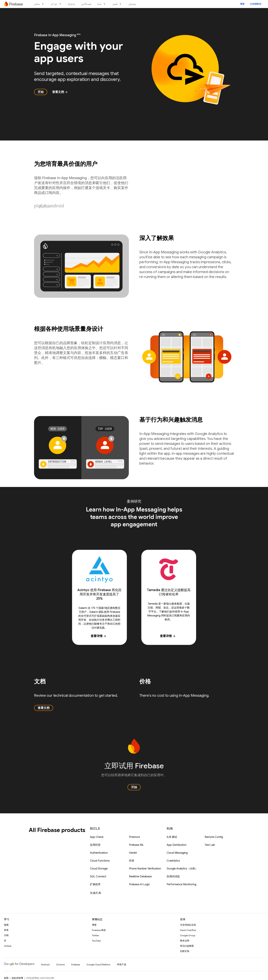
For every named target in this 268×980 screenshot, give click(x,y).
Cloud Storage (99, 869)
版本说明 (185, 941)
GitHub (8, 946)
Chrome (60, 965)
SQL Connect (98, 877)
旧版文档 (185, 951)
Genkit (133, 853)
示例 (6, 935)
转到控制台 (256, 4)
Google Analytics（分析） (182, 869)
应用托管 (95, 845)
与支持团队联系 (188, 925)
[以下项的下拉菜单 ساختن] (44, 4)
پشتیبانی (132, 4)
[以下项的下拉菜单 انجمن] (121, 4)
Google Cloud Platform (98, 965)
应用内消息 (173, 877)
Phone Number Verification (145, 869)
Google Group (188, 935)
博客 (242, 4)
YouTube (96, 941)
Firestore (134, 837)
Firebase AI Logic (139, 884)
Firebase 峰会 (99, 930)
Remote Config (214, 837)
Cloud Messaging (177, 853)
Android (45, 965)
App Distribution (177, 845)
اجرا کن (54, 4)
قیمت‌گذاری (86, 4)
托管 (132, 861)
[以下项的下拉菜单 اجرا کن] (61, 4)
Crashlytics (173, 861)
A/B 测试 (172, 837)
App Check (97, 837)
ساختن (37, 4)
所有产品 (122, 965)
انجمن (115, 4)
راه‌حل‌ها (72, 4)
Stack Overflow (188, 930)
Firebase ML (136, 845)
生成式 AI (96, 893)
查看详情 (99, 636)
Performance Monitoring (181, 884)
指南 (6, 925)
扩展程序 (95, 884)
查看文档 (60, 92)
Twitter (96, 935)
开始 (41, 92)
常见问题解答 (187, 946)
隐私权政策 (17, 978)
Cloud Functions (100, 861)
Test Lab (210, 845)
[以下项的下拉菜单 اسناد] (105, 4)
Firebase (76, 965)
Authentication (99, 853)
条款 (6, 978)
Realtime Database (140, 877)
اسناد (99, 4)
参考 (6, 930)
